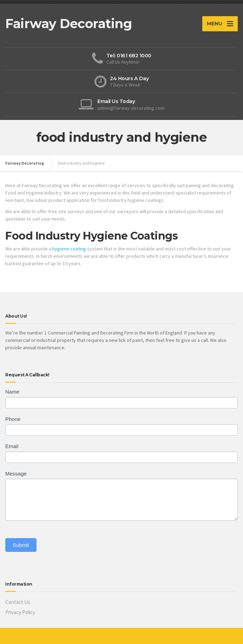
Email (12, 446)
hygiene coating (69, 249)
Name (12, 392)
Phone (13, 419)
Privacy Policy (20, 612)
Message (16, 474)
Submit (21, 545)
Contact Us (18, 602)
